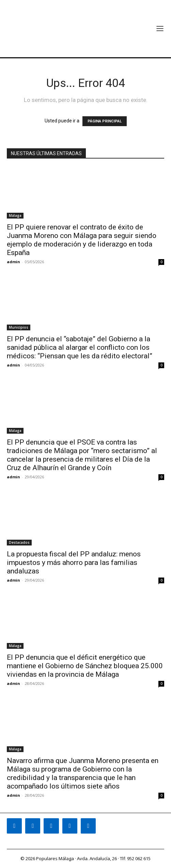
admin (13, 262)
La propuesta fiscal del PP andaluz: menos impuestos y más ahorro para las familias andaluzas (74, 563)
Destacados (19, 542)
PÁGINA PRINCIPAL (105, 121)
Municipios (19, 327)
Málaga (15, 215)
